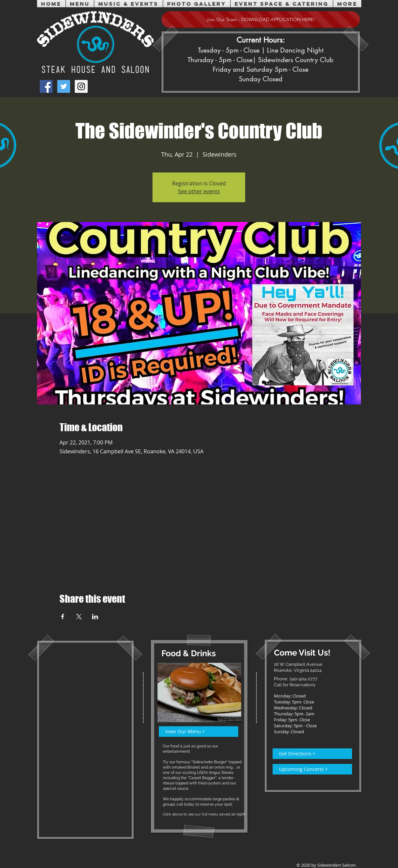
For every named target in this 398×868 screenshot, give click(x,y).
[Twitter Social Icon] (64, 86)
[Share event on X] (79, 617)
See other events (199, 191)
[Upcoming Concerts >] (308, 769)
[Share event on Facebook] (63, 617)
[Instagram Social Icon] (81, 86)
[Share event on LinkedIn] (95, 617)
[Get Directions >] (308, 754)
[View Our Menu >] (195, 732)
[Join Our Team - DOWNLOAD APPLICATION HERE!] (261, 19)
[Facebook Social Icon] (46, 86)
